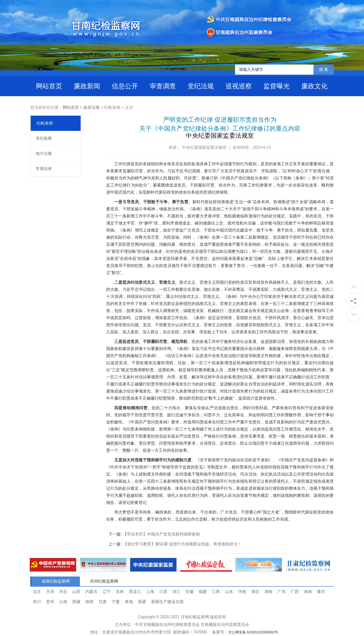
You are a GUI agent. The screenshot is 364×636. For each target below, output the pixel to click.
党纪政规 (44, 138)
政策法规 (92, 107)
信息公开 (125, 86)
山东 (229, 592)
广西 (295, 592)
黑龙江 (135, 592)
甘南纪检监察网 (195, 617)
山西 (76, 592)
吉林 (120, 592)
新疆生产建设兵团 (167, 602)
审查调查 (163, 86)
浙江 (176, 592)
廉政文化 (314, 86)
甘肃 (103, 602)
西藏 (76, 602)
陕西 (89, 602)
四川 (37, 602)
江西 (216, 592)
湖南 (268, 592)
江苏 (163, 592)
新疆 (142, 602)
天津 (50, 592)
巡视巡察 (239, 86)
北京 (37, 592)
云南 (63, 602)
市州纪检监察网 (104, 581)
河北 (63, 592)
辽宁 (107, 592)
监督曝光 (277, 86)
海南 (308, 592)
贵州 (50, 602)
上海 (150, 592)
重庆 (321, 592)
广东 (282, 592)
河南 (242, 592)
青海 (129, 602)
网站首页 (49, 86)
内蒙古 (92, 592)
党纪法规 (201, 86)
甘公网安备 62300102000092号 (253, 632)
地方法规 (44, 153)
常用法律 (44, 169)
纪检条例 (45, 123)
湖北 (255, 592)
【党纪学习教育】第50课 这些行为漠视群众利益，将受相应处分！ (182, 544)
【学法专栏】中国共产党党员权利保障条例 (161, 534)
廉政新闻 (87, 86)
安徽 (190, 592)
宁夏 (116, 602)
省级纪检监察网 (56, 581)
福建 (203, 592)
